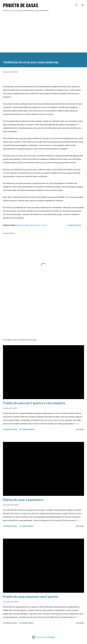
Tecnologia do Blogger (43, 637)
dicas (44, 225)
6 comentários (26, 623)
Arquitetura (23, 225)
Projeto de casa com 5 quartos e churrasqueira (34, 403)
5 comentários (26, 526)
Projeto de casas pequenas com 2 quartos (31, 597)
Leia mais (80, 429)
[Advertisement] (43, 35)
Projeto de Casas (21, 5)
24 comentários (27, 429)
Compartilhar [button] (74, 225)
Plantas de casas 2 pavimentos (23, 500)
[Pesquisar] (77, 4)
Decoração (35, 225)
